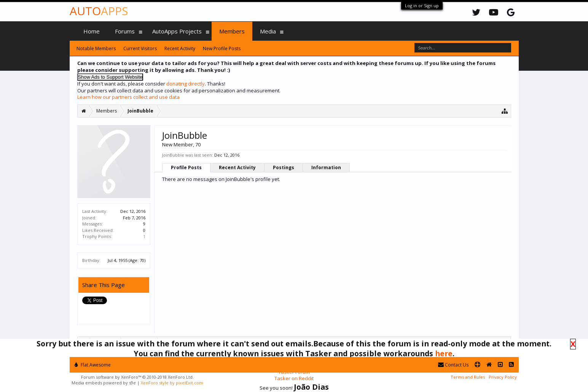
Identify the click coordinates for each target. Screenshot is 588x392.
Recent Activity (237, 167)
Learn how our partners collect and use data (128, 97)
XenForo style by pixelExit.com (172, 383)
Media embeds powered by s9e (104, 383)
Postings (284, 167)
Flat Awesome (93, 365)
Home (92, 31)
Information (326, 167)
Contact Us (453, 365)
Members (232, 31)
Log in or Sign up (422, 6)
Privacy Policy (503, 377)
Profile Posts (186, 167)
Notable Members (96, 48)
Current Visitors (140, 48)
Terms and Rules (468, 377)
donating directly (186, 84)
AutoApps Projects (177, 31)
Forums (125, 31)
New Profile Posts (222, 48)
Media (268, 31)
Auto (99, 11)
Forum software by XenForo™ (137, 377)
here (444, 353)
